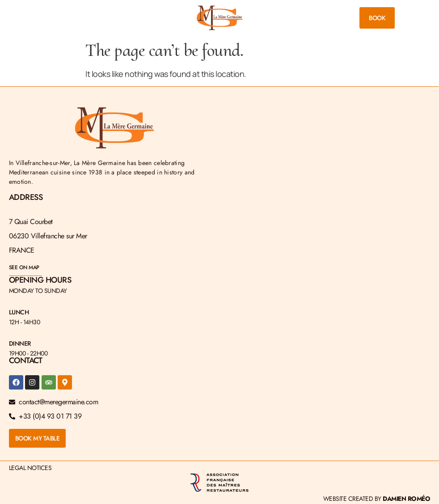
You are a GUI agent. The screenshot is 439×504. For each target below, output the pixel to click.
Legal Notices (30, 468)
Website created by (377, 499)
